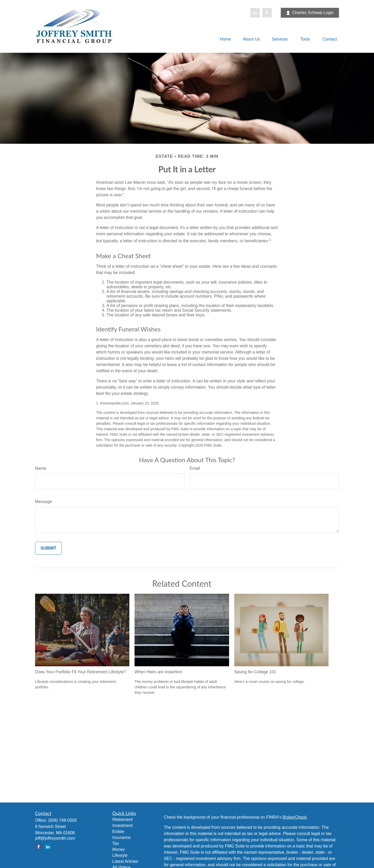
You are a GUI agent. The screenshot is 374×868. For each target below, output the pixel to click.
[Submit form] (48, 548)
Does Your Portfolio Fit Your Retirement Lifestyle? (81, 672)
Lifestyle (120, 855)
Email (195, 468)
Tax (116, 843)
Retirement (123, 820)
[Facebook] (267, 13)
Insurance (122, 837)
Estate (118, 831)
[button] (225, 39)
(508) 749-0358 (62, 820)
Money (119, 849)
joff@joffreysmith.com (55, 838)
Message (44, 502)
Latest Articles (125, 861)
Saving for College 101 (255, 672)
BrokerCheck (295, 817)
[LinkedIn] (255, 13)
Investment (123, 825)
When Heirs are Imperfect (158, 672)
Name (41, 468)
